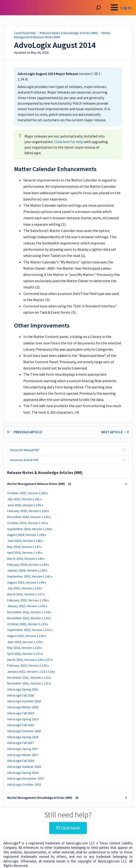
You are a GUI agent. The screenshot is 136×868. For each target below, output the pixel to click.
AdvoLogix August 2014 (55, 45)
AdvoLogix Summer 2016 (24, 767)
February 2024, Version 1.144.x (28, 565)
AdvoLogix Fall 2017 (21, 743)
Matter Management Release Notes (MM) (40, 484)
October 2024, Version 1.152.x (28, 523)
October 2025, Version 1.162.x (28, 493)
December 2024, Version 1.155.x (29, 517)
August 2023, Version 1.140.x (27, 582)
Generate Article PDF (24, 460)
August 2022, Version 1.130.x (27, 636)
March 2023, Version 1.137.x (26, 594)
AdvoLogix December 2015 (26, 778)
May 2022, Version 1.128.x (24, 648)
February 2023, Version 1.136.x (28, 600)
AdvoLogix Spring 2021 (23, 689)
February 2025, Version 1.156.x (28, 511)
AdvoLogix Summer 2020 (24, 701)
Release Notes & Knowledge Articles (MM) (69, 33)
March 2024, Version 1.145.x (26, 559)
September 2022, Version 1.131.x (30, 630)
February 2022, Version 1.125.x (28, 665)
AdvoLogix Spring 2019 (23, 719)
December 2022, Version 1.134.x (29, 612)
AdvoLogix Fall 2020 (21, 695)
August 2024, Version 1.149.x (27, 535)
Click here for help (69, 142)
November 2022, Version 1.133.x (29, 618)
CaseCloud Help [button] (20, 8)
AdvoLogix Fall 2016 (21, 761)
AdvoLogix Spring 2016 (23, 773)
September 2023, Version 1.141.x (30, 576)
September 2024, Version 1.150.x (30, 529)
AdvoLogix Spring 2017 (23, 749)
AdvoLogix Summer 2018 (24, 731)
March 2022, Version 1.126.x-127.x (30, 660)
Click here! (68, 828)
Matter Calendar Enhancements (55, 169)
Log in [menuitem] (126, 8)
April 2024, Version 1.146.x (25, 553)
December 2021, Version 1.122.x (29, 678)
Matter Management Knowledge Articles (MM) (43, 798)
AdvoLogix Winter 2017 (23, 755)
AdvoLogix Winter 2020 (23, 707)
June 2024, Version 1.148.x (25, 541)
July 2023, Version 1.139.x (24, 588)
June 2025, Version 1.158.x (25, 505)
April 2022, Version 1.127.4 (25, 654)
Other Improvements (42, 325)
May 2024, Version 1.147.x (24, 547)
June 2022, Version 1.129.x (25, 642)
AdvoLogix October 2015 (24, 784)
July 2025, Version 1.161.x (24, 499)
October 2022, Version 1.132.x (28, 624)
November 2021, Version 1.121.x (29, 683)
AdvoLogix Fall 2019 (21, 713)
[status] (68, 97)
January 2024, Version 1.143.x (27, 570)
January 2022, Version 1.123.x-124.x (31, 671)
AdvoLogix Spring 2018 (23, 737)
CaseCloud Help (25, 33)
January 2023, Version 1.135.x (27, 606)
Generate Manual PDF (25, 450)
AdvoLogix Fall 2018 (21, 725)
